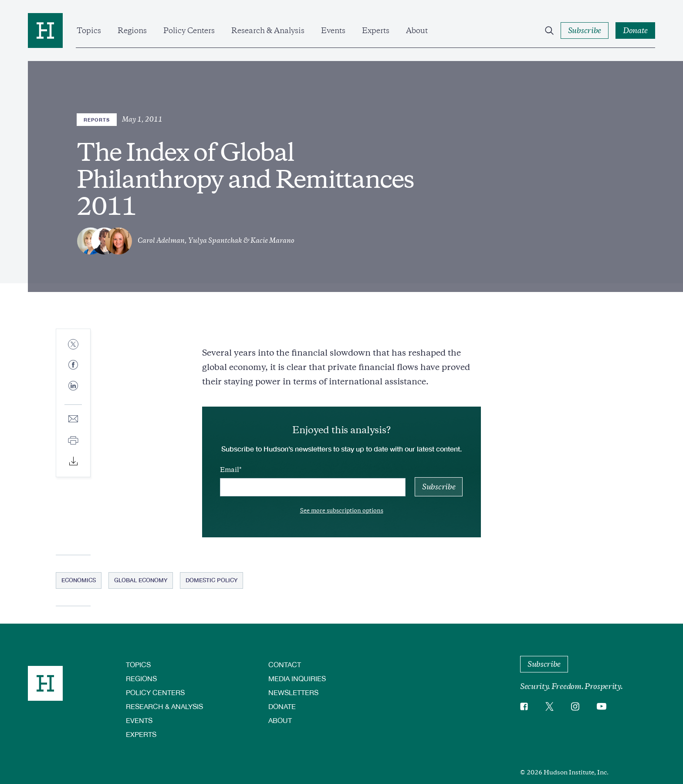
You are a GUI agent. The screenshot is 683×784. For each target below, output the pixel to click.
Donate (282, 706)
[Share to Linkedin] (73, 393)
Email (230, 470)
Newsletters (293, 692)
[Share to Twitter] (73, 345)
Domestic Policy (211, 580)
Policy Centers (189, 31)
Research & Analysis (268, 31)
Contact (285, 664)
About (417, 31)
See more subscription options (342, 511)
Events (333, 31)
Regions (132, 31)
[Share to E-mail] (73, 419)
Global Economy (141, 580)
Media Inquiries (297, 678)
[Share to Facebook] (73, 365)
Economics (79, 580)
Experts (376, 31)
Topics (89, 31)
